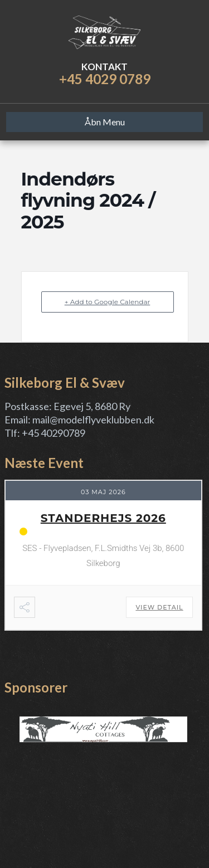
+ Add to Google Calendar (108, 302)
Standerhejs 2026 (103, 518)
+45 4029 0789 (105, 79)
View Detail (159, 607)
